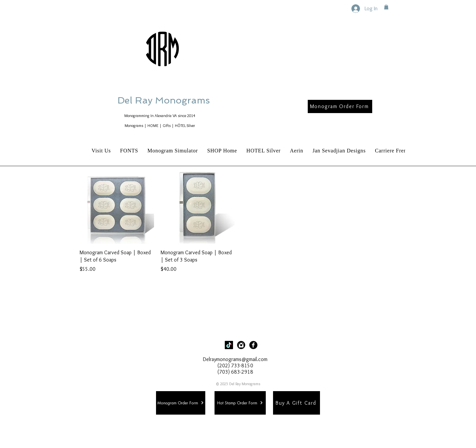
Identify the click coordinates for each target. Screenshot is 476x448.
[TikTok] (229, 345)
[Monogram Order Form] (340, 106)
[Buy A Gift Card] (297, 403)
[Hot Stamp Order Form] (240, 403)
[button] (386, 7)
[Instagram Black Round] (241, 345)
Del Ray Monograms (185, 100)
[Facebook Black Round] (253, 345)
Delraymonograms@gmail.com (235, 359)
